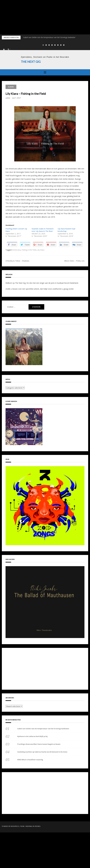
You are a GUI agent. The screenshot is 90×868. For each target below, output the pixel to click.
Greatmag (29, 826)
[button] (4, 49)
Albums (11, 87)
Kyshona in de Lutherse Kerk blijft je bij (32, 736)
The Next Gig (31, 62)
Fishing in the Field (29, 250)
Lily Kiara (41, 250)
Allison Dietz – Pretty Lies (74, 261)
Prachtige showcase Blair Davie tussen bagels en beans (39, 744)
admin (8, 98)
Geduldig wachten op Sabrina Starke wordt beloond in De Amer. (43, 752)
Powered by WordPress (10, 826)
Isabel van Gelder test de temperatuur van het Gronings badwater (49, 37)
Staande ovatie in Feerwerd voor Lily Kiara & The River (42, 230)
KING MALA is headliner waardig (30, 760)
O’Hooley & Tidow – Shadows (17, 261)
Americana (16, 250)
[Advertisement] (45, 17)
